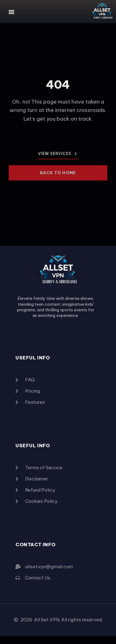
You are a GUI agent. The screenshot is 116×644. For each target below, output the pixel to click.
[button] (11, 12)
